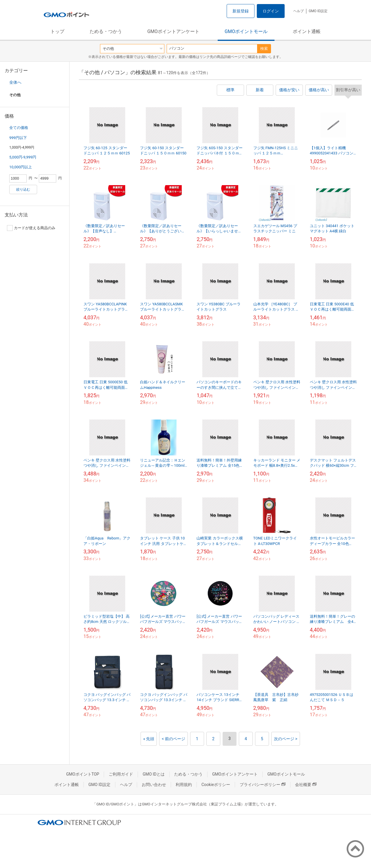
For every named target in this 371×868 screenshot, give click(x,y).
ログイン (271, 11)
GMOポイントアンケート (173, 31)
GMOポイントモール (246, 31)
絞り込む (23, 189)
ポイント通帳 (307, 31)
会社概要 (306, 785)
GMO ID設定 (318, 11)
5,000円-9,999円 (23, 157)
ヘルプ (299, 11)
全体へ (15, 82)
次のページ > (286, 739)
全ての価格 (19, 128)
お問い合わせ (154, 785)
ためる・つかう (106, 31)
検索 (264, 49)
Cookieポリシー (216, 785)
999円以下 (18, 138)
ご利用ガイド (121, 774)
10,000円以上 (21, 167)
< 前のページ (173, 739)
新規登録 (241, 11)
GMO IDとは (154, 774)
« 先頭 (149, 739)
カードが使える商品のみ (31, 228)
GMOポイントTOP (83, 774)
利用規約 (184, 785)
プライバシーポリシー (263, 785)
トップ (57, 31)
